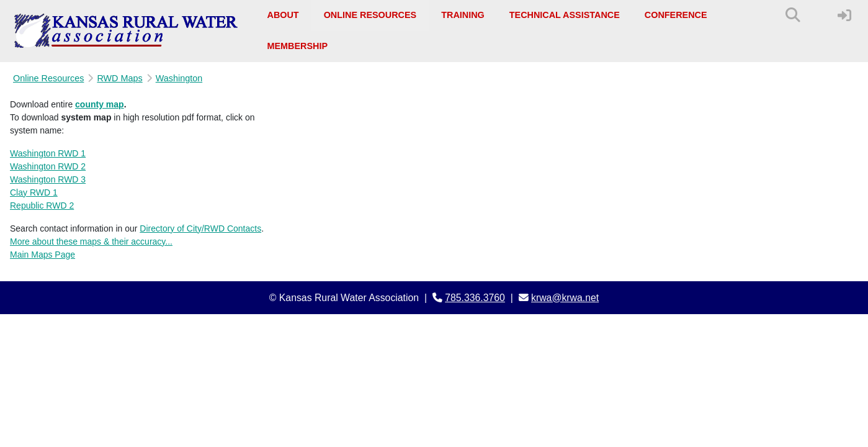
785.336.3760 (475, 298)
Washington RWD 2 (48, 166)
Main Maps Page (43, 255)
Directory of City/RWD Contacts (200, 228)
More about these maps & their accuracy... (91, 242)
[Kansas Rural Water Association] (126, 31)
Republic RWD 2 (42, 205)
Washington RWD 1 (48, 153)
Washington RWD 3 (48, 179)
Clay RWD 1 (34, 192)
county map (100, 104)
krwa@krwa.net (565, 298)
